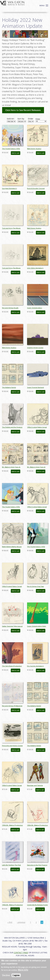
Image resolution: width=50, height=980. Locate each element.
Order (31, 119)
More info (23, 970)
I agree (16, 975)
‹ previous (21, 922)
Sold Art (11, 119)
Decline (6, 975)
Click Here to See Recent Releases (23, 110)
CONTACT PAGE (21, 953)
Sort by (21, 119)
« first (10, 922)
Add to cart (16, 153)
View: (38, 119)
